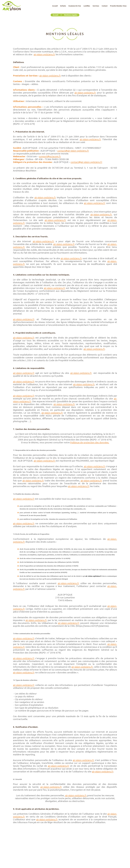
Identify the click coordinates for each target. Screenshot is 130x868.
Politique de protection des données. (90, 442)
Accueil (55, 15)
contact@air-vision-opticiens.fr (73, 151)
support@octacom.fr (50, 156)
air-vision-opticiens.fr (44, 54)
